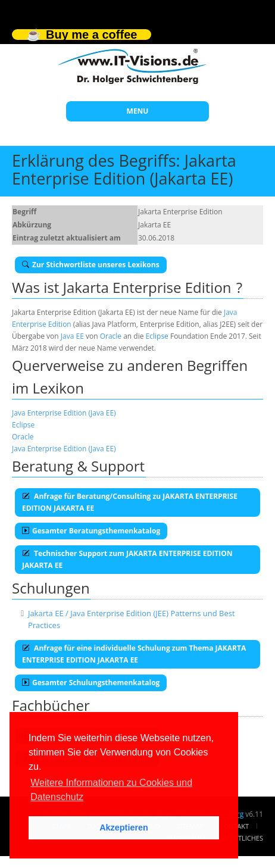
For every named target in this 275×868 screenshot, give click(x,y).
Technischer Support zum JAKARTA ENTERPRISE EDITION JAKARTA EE (127, 559)
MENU (138, 111)
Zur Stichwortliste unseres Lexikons (91, 265)
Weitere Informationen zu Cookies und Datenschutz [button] (111, 790)
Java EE (72, 336)
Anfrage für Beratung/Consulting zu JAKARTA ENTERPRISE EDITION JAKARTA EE (130, 502)
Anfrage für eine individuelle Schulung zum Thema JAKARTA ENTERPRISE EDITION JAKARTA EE (134, 654)
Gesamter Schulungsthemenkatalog (91, 683)
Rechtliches (242, 838)
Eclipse (157, 336)
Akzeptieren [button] (124, 828)
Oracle (111, 336)
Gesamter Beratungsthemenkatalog (91, 531)
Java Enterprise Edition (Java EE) (64, 413)
